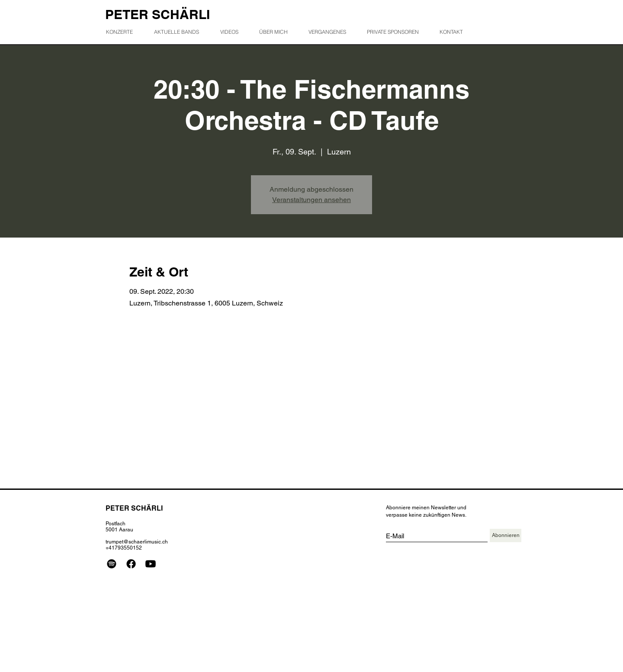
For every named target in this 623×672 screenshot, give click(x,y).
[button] (331, 32)
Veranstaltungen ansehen (311, 200)
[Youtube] (151, 564)
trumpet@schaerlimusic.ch (137, 542)
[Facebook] (131, 564)
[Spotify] (112, 564)
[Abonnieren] (506, 535)
